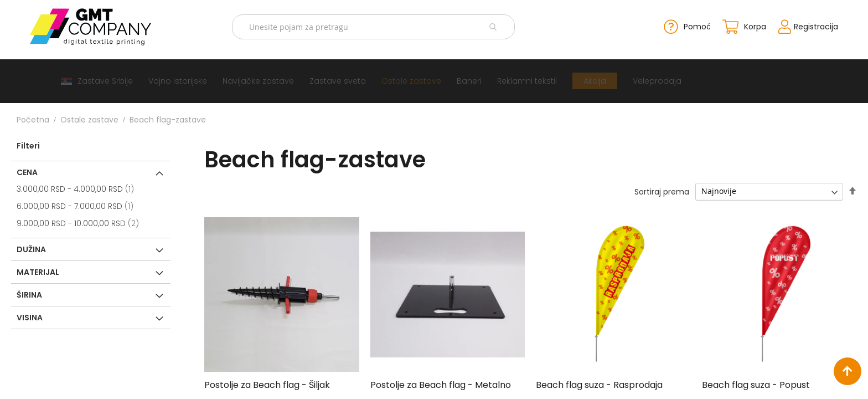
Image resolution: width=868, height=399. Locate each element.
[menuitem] (97, 80)
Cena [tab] (27, 171)
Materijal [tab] (38, 270)
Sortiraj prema (662, 190)
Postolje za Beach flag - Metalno (441, 384)
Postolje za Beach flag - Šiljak (267, 384)
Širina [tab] (29, 293)
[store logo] (102, 26)
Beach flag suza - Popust (756, 384)
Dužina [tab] (31, 248)
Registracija (803, 25)
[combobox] (375, 26)
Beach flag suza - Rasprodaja (599, 384)
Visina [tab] (30, 316)
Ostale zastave (89, 118)
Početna (33, 118)
